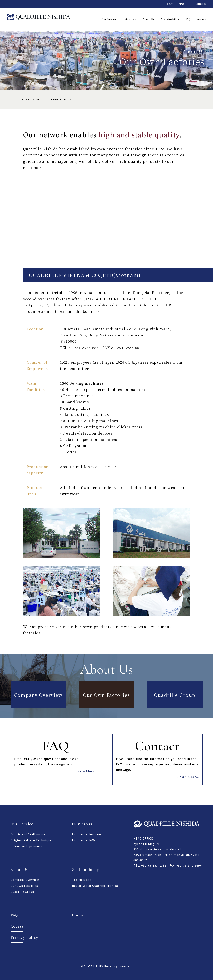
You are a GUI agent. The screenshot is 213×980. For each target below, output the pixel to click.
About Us (19, 869)
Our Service (22, 824)
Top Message (82, 880)
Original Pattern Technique (31, 840)
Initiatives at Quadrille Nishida (95, 886)
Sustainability (86, 869)
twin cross (82, 824)
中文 (182, 4)
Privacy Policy (24, 937)
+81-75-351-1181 (154, 865)
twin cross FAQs (84, 840)
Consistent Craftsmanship (31, 834)
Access (17, 926)
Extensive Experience (27, 846)
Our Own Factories (107, 695)
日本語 (169, 4)
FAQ (14, 915)
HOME (26, 99)
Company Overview (38, 695)
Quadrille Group (175, 695)
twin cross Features (87, 834)
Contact (201, 4)
